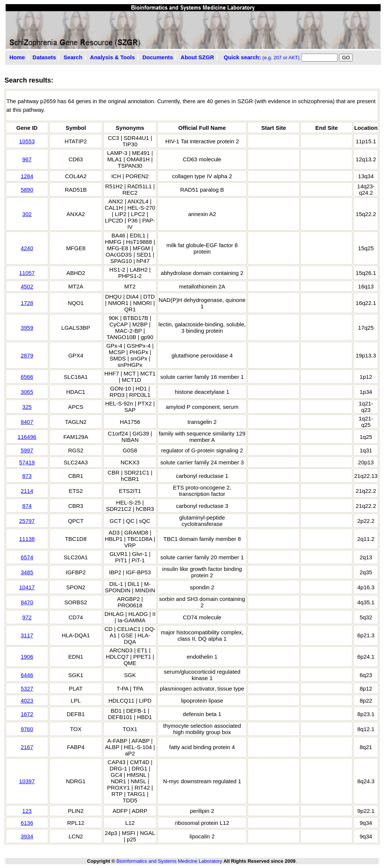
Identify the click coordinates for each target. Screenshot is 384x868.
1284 (27, 176)
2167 (27, 747)
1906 (27, 657)
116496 (27, 437)
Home (17, 57)
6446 (27, 675)
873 (27, 476)
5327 (27, 689)
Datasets (44, 57)
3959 (27, 328)
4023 (27, 701)
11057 (27, 273)
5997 (27, 450)
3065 (27, 392)
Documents (158, 57)
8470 (27, 602)
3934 (27, 836)
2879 (27, 355)
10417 (27, 587)
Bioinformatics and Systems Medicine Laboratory (169, 861)
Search (73, 57)
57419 (27, 462)
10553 (27, 141)
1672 (27, 714)
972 (27, 617)
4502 (27, 286)
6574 (27, 557)
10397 (27, 781)
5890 (27, 190)
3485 (27, 572)
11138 (27, 539)
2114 (27, 491)
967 (27, 159)
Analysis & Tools (112, 57)
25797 (27, 521)
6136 (27, 823)
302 (27, 214)
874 (27, 506)
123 (27, 811)
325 (27, 407)
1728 (27, 303)
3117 (27, 635)
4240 (27, 248)
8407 (27, 422)
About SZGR (197, 57)
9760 (27, 729)
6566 (27, 377)
